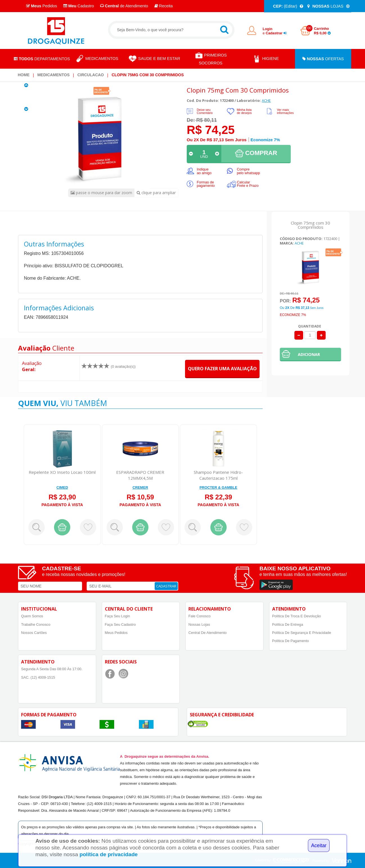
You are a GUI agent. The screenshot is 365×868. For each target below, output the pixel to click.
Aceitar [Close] (319, 845)
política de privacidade (109, 854)
